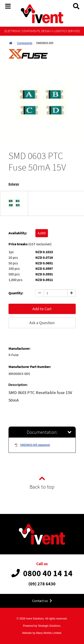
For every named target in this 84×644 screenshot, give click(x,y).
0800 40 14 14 (42, 573)
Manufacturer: (19, 349)
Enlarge (14, 184)
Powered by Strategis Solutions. (42, 626)
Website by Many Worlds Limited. (42, 633)
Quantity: (16, 293)
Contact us (42, 601)
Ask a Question (42, 323)
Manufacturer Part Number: (30, 367)
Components (25, 43)
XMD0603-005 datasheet (32, 445)
